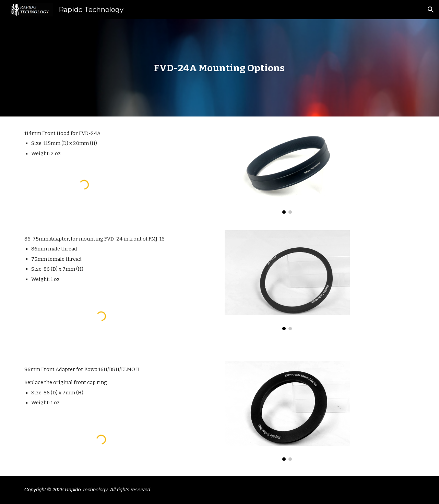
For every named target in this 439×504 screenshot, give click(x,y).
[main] (219, 68)
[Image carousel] (287, 169)
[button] (431, 10)
